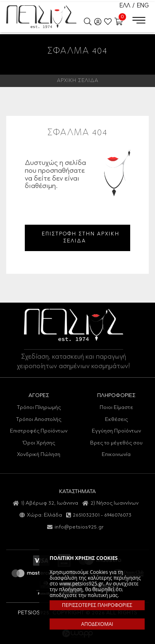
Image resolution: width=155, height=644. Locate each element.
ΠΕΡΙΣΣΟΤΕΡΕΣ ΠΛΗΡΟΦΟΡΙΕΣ (97, 605)
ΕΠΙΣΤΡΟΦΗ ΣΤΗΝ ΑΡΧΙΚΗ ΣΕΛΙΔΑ (81, 238)
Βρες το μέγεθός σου (116, 443)
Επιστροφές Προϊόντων (39, 431)
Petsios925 (41, 16)
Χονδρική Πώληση (39, 455)
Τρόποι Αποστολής (39, 420)
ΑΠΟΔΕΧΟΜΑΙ (97, 624)
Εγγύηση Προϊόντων (116, 431)
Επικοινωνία (116, 455)
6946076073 (118, 515)
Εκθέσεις (116, 420)
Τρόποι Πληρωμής (39, 408)
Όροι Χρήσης (39, 443)
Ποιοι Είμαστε (116, 408)
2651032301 (86, 515)
